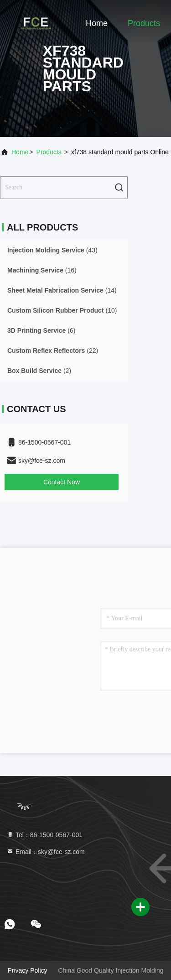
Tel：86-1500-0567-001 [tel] (44, 835)
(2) (39, 371)
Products (144, 23)
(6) (41, 330)
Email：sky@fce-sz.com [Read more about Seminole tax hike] (46, 852)
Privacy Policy (27, 970)
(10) (62, 310)
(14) (62, 290)
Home (97, 23)
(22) (53, 351)
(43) (52, 250)
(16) (42, 270)
